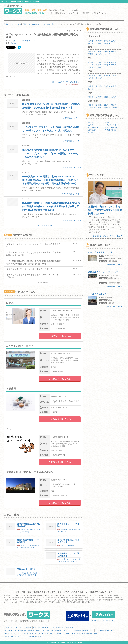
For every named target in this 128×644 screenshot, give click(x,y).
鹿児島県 (108, 108)
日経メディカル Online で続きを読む (66, 82)
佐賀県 (99, 105)
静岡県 (114, 65)
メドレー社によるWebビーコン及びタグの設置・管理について (76, 634)
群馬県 (107, 52)
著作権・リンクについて (13, 634)
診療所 (108, 122)
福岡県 (92, 105)
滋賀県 (92, 76)
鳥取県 (92, 86)
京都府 (99, 76)
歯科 (91, 125)
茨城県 (92, 52)
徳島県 (92, 97)
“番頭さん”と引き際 (67, 546)
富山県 (114, 62)
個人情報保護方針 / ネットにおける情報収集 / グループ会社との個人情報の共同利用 (33, 630)
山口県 (92, 89)
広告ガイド (60, 627)
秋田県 (92, 43)
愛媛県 (107, 97)
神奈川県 (108, 54)
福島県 (107, 43)
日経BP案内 (69, 627)
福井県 (99, 65)
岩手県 (107, 41)
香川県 (99, 97)
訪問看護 (92, 130)
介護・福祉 (93, 127)
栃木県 (99, 52)
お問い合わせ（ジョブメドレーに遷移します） (38, 634)
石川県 (92, 65)
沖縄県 (116, 108)
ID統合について (68, 630)
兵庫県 (114, 76)
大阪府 (107, 76)
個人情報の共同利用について (84, 630)
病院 (91, 122)
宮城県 (114, 41)
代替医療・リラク (112, 125)
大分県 (92, 108)
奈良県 (92, 78)
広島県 (114, 86)
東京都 (99, 54)
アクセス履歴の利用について (105, 630)
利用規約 (29, 627)
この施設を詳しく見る (60, 336)
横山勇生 (13, 43)
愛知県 (92, 67)
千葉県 (92, 54)
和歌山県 (100, 78)
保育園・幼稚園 (111, 130)
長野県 (107, 62)
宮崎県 (99, 108)
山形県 (99, 43)
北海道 (92, 41)
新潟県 (92, 62)
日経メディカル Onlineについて (44, 627)
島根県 (99, 86)
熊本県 (114, 105)
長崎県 (107, 105)
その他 (92, 132)
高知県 (114, 97)
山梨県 (99, 62)
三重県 (99, 67)
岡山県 (107, 86)
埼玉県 (114, 52)
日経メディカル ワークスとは (15, 627)
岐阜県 (107, 65)
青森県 (99, 41)
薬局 (113, 127)
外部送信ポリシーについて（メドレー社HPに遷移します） (24, 637)
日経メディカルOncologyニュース (23, 41)
